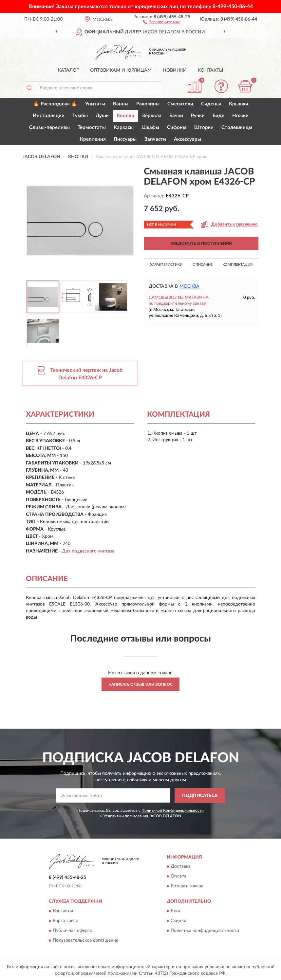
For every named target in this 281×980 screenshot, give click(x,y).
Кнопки (125, 116)
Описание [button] (203, 265)
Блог (176, 911)
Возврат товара (187, 886)
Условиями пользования (126, 816)
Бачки (176, 116)
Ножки (240, 116)
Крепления (93, 139)
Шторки (204, 127)
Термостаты (92, 127)
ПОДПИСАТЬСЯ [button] (200, 796)
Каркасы (124, 127)
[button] (162, 22)
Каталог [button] (68, 70)
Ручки (198, 116)
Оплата (178, 877)
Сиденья (211, 104)
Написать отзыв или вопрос (140, 684)
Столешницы (237, 127)
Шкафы (150, 127)
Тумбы (80, 116)
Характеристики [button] (166, 265)
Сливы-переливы (49, 127)
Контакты (211, 70)
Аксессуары (187, 139)
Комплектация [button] (237, 265)
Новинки (175, 70)
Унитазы (95, 104)
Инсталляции (49, 116)
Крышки (239, 104)
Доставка (181, 867)
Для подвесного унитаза (88, 551)
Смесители (180, 104)
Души (102, 116)
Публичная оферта (73, 931)
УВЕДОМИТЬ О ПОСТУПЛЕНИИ (201, 244)
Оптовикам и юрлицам (121, 70)
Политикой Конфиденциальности (173, 810)
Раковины (148, 104)
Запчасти (155, 139)
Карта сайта (66, 921)
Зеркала (152, 116)
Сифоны (177, 127)
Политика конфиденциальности (205, 931)
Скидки (178, 921)
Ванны (121, 104)
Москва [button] (189, 286)
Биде (218, 116)
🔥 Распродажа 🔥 (55, 104)
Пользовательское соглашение (85, 940)
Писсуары (125, 139)
